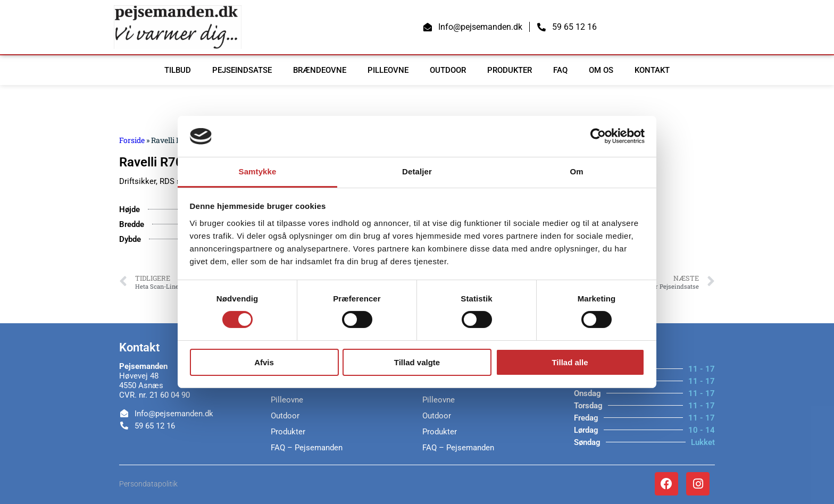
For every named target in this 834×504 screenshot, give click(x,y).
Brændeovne (320, 70)
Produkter (510, 70)
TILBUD (178, 70)
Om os (601, 70)
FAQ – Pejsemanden (307, 448)
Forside (132, 140)
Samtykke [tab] (258, 171)
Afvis (264, 362)
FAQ (560, 70)
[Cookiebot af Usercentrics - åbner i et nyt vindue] (598, 136)
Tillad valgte (417, 362)
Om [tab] (576, 171)
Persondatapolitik (148, 484)
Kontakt (652, 70)
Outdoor (448, 70)
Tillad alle (570, 362)
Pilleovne (388, 70)
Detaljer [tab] (417, 171)
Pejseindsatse (242, 70)
